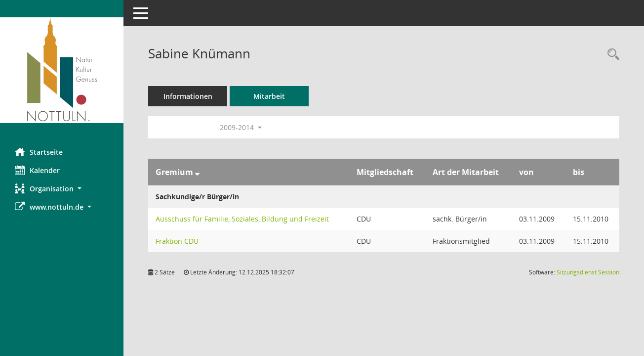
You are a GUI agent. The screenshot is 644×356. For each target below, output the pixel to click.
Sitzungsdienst (588, 272)
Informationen (188, 96)
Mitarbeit (269, 96)
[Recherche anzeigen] (611, 55)
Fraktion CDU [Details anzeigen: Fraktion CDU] (177, 241)
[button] (62, 189)
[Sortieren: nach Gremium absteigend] (197, 172)
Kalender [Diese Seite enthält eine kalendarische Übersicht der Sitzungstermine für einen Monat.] (37, 170)
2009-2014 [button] (241, 127)
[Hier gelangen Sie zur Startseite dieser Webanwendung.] (62, 70)
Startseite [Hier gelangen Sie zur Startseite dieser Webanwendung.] (39, 152)
